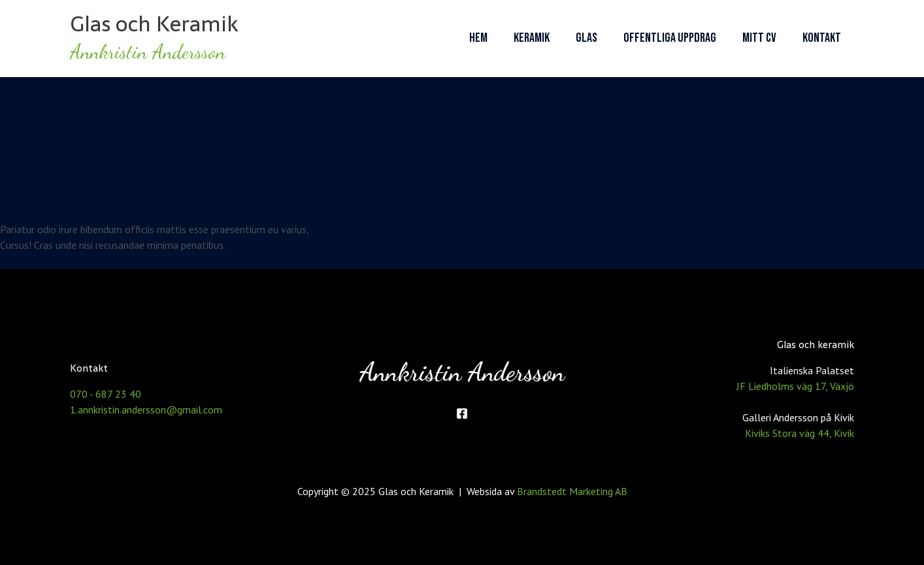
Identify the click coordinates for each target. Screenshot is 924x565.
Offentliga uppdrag (670, 38)
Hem (478, 38)
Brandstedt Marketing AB (572, 491)
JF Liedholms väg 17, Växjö (795, 386)
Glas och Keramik (154, 24)
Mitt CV (759, 38)
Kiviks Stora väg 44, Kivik (800, 433)
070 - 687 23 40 (106, 394)
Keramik (532, 38)
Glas (586, 38)
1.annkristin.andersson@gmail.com (146, 410)
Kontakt (822, 38)
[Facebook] (462, 413)
